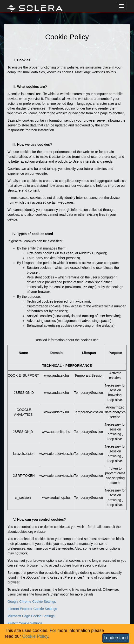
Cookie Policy (35, 636)
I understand (116, 638)
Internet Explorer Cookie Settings (32, 609)
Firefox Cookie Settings (25, 623)
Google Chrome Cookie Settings (32, 602)
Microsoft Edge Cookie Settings (31, 616)
